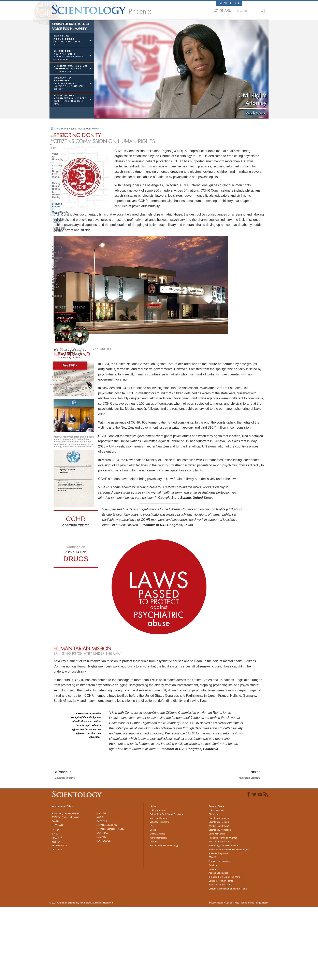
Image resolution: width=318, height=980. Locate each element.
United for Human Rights (221, 954)
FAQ (242, 23)
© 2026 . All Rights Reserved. (81, 976)
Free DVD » (70, 284)
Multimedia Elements (65, 187)
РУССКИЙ (57, 911)
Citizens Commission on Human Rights (228, 962)
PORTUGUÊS (104, 914)
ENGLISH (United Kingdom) (65, 890)
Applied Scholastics (218, 946)
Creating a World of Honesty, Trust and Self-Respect (69, 201)
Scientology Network (219, 891)
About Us (68, 23)
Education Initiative (64, 193)
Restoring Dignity (63, 181)
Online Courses (157, 907)
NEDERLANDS (59, 919)
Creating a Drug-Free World (68, 158)
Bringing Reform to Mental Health (71, 174)
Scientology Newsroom (220, 903)
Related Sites (230, 3)
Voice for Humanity (63, 152)
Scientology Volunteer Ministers (224, 919)
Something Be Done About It (71, 209)
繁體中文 (56, 915)
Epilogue (57, 215)
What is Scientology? (141, 23)
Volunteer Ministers (215, 23)
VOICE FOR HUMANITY (91, 135)
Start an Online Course (220, 915)
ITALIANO (102, 910)
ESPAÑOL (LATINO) (107, 898)
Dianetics (213, 887)
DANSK (55, 894)
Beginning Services (178, 23)
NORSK (100, 890)
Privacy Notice (216, 976)
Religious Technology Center (223, 911)
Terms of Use (248, 976)
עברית (55, 902)
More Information (158, 911)
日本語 (55, 907)
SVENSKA (102, 894)
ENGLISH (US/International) (66, 886)
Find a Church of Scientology (164, 919)
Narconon (213, 942)
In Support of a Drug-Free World (224, 950)
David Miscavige (217, 907)
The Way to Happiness (220, 934)
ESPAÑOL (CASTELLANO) (110, 902)
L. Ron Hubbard (105, 23)
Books (260, 23)
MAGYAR (101, 886)
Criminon (213, 938)
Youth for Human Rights (220, 958)
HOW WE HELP (66, 135)
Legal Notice (262, 976)
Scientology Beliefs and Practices (166, 887)
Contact (154, 915)
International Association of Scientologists (229, 923)
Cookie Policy (232, 976)
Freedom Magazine (218, 926)
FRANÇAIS (57, 898)
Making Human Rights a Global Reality (70, 166)
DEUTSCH (57, 923)
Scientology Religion (219, 895)
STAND (212, 930)
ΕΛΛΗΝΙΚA (102, 906)
